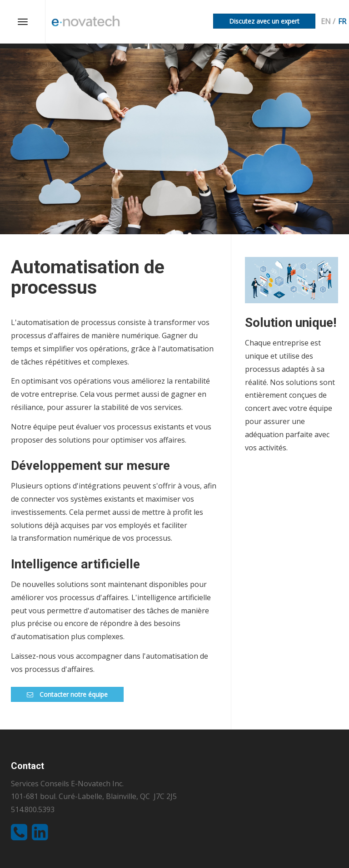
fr (342, 21)
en (326, 21)
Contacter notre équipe (67, 694)
